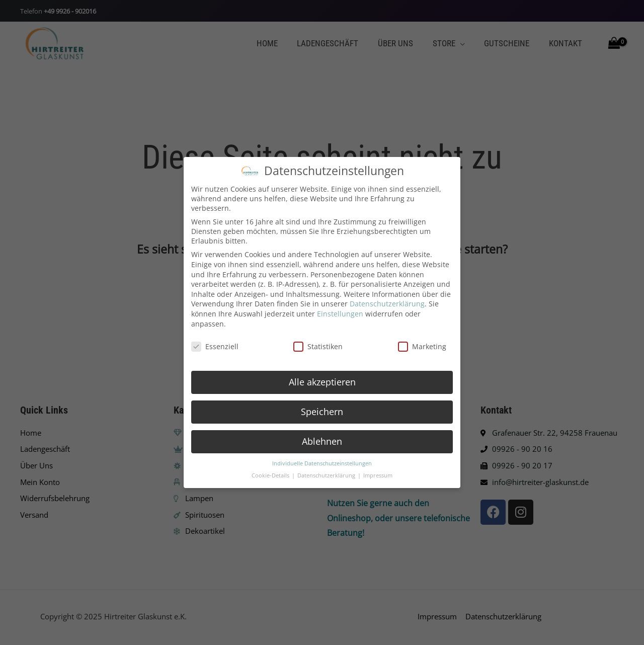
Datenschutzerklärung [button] (327, 472)
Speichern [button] (322, 408)
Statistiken (318, 343)
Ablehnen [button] (322, 438)
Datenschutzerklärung (387, 301)
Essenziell (215, 343)
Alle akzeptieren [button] (322, 378)
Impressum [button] (378, 472)
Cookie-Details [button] (271, 472)
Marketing (422, 343)
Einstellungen (340, 310)
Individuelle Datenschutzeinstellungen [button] (322, 460)
